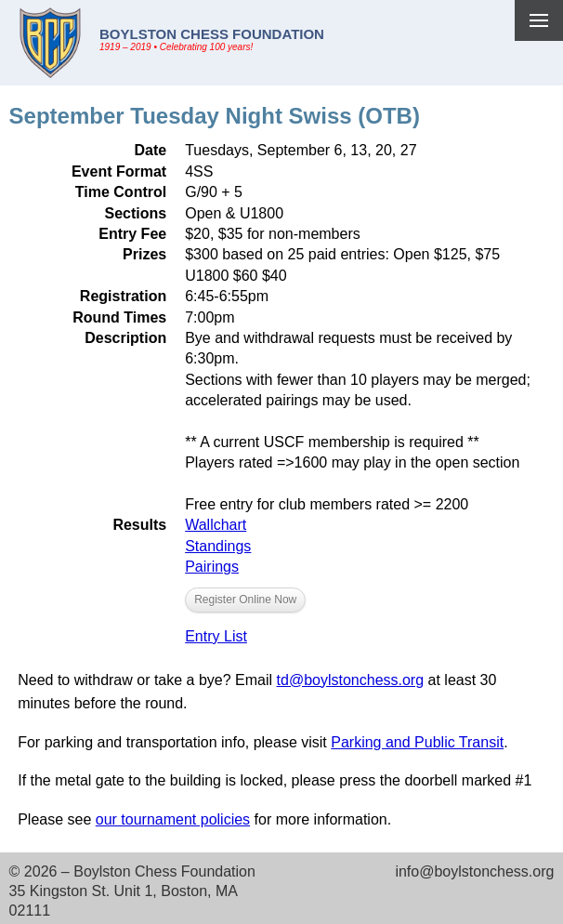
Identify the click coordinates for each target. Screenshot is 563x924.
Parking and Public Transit (417, 742)
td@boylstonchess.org (351, 680)
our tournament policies (173, 819)
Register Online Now (245, 600)
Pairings (212, 567)
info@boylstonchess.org (474, 871)
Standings (218, 546)
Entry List (216, 636)
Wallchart (216, 525)
